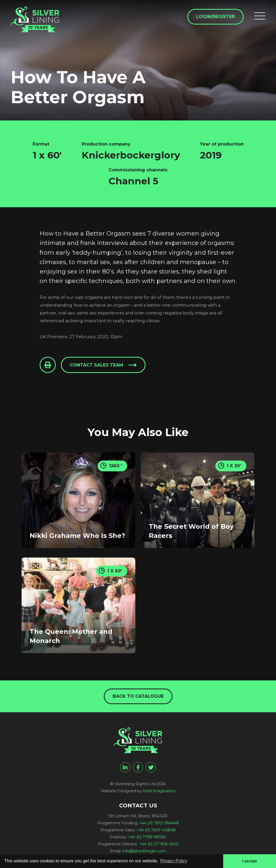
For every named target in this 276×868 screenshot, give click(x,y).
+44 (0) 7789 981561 (147, 837)
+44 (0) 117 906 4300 (159, 844)
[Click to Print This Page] (48, 365)
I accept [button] (250, 861)
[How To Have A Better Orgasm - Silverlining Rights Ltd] (35, 19)
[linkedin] (125, 767)
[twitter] (151, 767)
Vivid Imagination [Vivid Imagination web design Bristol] (159, 791)
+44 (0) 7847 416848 (156, 830)
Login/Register (215, 17)
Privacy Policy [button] (174, 861)
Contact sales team (96, 365)
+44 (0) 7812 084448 (159, 823)
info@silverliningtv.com (144, 851)
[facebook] (138, 767)
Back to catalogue (138, 696)
